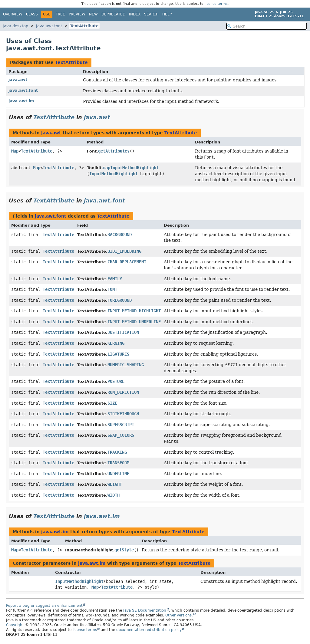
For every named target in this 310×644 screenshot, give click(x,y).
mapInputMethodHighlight (131, 168)
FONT (112, 289)
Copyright (15, 625)
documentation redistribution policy (149, 630)
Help (167, 14)
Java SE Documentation (145, 610)
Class (32, 14)
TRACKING (117, 452)
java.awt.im (21, 101)
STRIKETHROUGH (123, 414)
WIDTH (114, 495)
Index (135, 14)
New (93, 14)
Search (151, 14)
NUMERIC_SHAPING (126, 365)
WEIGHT (115, 484)
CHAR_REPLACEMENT (127, 262)
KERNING (116, 343)
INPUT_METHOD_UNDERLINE (134, 322)
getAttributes (114, 151)
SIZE (112, 403)
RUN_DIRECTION (123, 392)
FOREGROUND (120, 300)
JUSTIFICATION (123, 332)
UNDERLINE (118, 474)
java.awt (18, 79)
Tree (60, 14)
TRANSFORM (118, 463)
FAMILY (115, 279)
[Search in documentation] (267, 26)
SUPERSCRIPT (121, 425)
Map (15, 151)
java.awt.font (49, 26)
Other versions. (179, 615)
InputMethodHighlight (114, 174)
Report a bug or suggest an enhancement (44, 606)
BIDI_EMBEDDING (124, 251)
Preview (77, 14)
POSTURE (116, 381)
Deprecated (113, 14)
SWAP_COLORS (121, 435)
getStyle (124, 550)
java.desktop (15, 26)
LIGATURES (118, 354)
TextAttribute (84, 26)
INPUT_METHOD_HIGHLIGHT (134, 311)
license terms (216, 4)
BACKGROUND (120, 235)
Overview (13, 14)
